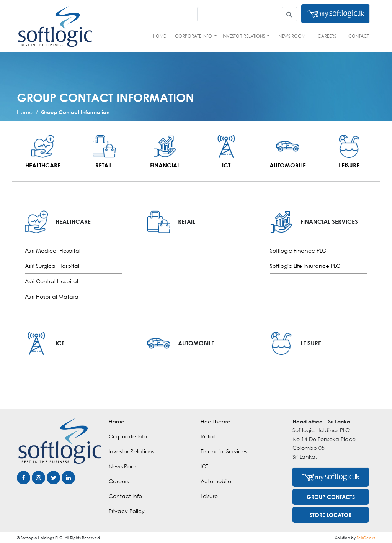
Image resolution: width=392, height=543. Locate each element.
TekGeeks (366, 538)
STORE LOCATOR (331, 515)
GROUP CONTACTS (331, 497)
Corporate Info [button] (194, 36)
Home (159, 36)
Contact (359, 36)
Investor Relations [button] (244, 36)
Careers (327, 36)
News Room (292, 36)
